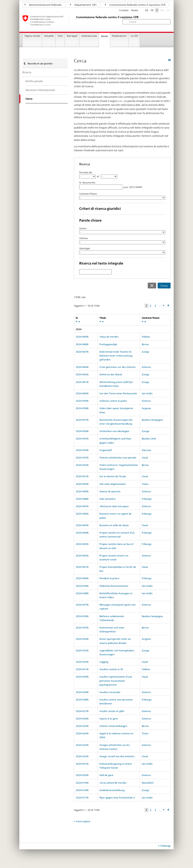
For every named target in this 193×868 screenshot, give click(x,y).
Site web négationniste (113, 484)
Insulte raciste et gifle (112, 711)
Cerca (164, 286)
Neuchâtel (148, 783)
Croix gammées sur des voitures (117, 367)
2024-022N (82, 756)
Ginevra (146, 367)
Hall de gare (106, 775)
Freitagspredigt (108, 344)
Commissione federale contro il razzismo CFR (135, 5)
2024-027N (82, 711)
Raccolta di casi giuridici (40, 64)
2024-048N (82, 499)
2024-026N (82, 719)
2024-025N (82, 726)
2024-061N (82, 382)
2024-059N (82, 401)
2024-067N (82, 352)
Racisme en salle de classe (114, 525)
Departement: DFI (83, 5)
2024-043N (82, 544)
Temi (60, 36)
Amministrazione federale (43, 5)
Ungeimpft (106, 450)
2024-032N (82, 662)
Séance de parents (110, 491)
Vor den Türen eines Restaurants (118, 393)
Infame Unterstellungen (113, 726)
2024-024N (82, 733)
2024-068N (82, 344)
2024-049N (82, 491)
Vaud (145, 458)
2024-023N (82, 745)
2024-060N (82, 393)
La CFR (134, 36)
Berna (145, 344)
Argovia (146, 408)
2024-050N (82, 484)
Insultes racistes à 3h (111, 669)
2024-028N (82, 700)
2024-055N (82, 439)
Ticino (145, 484)
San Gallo (147, 393)
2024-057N (82, 420)
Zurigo (145, 352)
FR (152, 10)
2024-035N (82, 628)
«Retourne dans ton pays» (114, 506)
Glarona (146, 450)
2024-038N (82, 593)
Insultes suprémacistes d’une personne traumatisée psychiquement (116, 681)
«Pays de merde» (109, 337)
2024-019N (82, 783)
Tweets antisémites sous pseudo (118, 458)
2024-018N (82, 790)
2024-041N (82, 567)
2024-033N (82, 650)
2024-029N (82, 692)
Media (135, 10)
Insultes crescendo (110, 692)
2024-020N (82, 775)
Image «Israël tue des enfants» (117, 756)
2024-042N (82, 556)
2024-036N (82, 616)
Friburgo (147, 499)
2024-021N (82, 764)
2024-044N (82, 533)
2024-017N (82, 798)
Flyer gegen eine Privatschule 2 (117, 798)
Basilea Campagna (152, 420)
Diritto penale (34, 81)
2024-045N (82, 525)
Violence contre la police (113, 401)
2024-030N (82, 677)
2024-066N (82, 367)
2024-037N (82, 605)
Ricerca (27, 72)
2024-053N (82, 458)
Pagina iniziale (32, 36)
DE (147, 10)
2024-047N (82, 506)
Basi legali (72, 36)
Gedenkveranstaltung (112, 790)
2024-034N (82, 639)
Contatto (124, 10)
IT (157, 10)
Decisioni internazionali (40, 90)
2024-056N (82, 431)
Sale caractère (108, 499)
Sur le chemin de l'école (113, 476)
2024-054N (82, 450)
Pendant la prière (109, 578)
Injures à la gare (109, 719)
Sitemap (165, 846)
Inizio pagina (83, 821)
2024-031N (82, 669)
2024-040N (82, 578)
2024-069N (82, 337)
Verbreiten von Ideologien (114, 431)
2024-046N (82, 514)
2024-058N (82, 408)
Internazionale (89, 36)
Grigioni (146, 639)
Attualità (49, 36)
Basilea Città (149, 439)
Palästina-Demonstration (114, 586)
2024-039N (82, 586)
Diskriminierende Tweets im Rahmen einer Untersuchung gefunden (116, 356)
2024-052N (82, 465)
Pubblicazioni (119, 36)
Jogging (104, 662)
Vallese (146, 337)
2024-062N (82, 374)
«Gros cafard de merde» (113, 783)
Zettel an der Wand (111, 374)
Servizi (105, 36)
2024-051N (82, 476)
